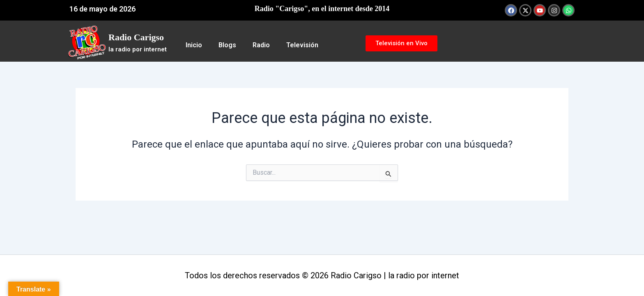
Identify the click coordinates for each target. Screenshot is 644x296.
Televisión (302, 45)
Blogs (227, 45)
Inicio (194, 45)
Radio (261, 45)
